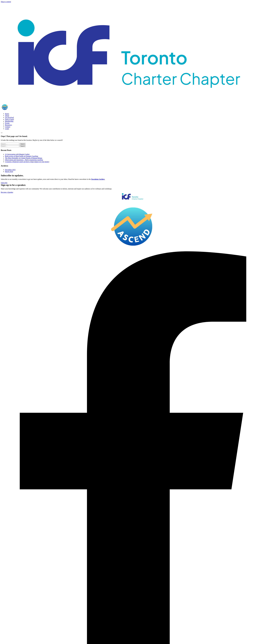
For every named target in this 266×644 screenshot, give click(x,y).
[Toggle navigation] (2, 133)
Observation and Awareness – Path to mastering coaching (24, 160)
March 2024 (9, 172)
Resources (8, 125)
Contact (8, 127)
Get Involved (9, 117)
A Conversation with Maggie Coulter (17, 154)
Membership (9, 121)
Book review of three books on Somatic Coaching (22, 156)
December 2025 (10, 170)
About (7, 116)
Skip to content (6, 2)
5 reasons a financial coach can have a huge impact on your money (27, 162)
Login (7, 129)
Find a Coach (9, 119)
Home (7, 114)
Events (7, 123)
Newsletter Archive (98, 179)
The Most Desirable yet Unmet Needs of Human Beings (24, 158)
